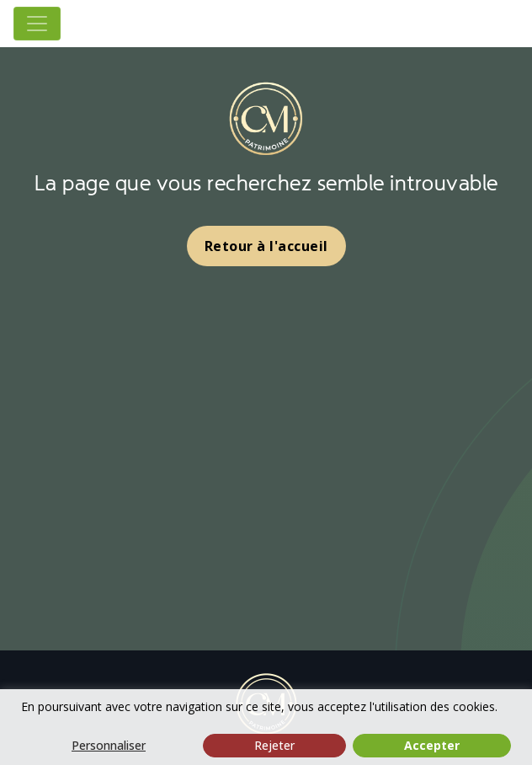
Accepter (432, 745)
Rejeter (274, 745)
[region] (266, 727)
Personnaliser (109, 745)
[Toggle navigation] (37, 24)
